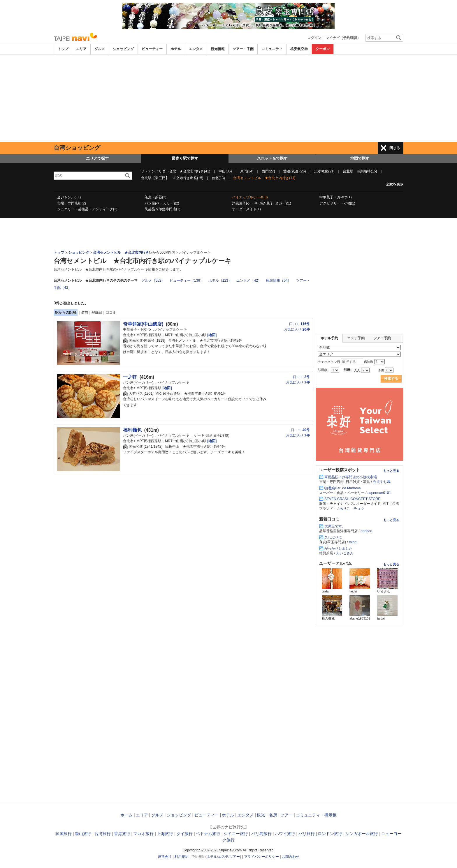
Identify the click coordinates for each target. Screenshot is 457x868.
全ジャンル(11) (69, 197)
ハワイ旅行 (285, 834)
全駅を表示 (395, 184)
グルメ (100, 49)
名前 (85, 313)
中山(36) (225, 171)
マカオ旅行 (143, 834)
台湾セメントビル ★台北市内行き (121, 253)
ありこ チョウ (352, 509)
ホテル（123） (220, 280)
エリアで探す (97, 158)
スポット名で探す (272, 158)
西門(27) (268, 171)
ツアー (286, 815)
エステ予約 (356, 338)
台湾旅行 (103, 834)
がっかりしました (338, 548)
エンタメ (196, 49)
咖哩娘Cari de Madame (343, 488)
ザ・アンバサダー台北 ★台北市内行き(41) (176, 171)
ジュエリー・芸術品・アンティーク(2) (87, 209)
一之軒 (130, 377)
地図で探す (360, 158)
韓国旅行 (64, 834)
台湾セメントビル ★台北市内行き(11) (264, 178)
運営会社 (165, 857)
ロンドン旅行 (330, 834)
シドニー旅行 (236, 834)
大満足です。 (335, 526)
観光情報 (218, 49)
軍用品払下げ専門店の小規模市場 (351, 477)
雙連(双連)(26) (295, 171)
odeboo (366, 531)
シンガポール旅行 (362, 834)
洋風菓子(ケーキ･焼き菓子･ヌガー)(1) (262, 203)
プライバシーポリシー (261, 857)
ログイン (314, 38)
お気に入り (297, 329)
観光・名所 (267, 815)
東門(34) (247, 171)
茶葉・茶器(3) (155, 197)
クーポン (323, 49)
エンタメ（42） (249, 280)
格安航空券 (299, 49)
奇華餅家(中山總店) (143, 324)
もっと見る (391, 471)
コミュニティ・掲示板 (316, 815)
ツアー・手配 (243, 49)
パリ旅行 (307, 834)
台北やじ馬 (382, 482)
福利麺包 (132, 430)
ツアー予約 (382, 338)
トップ (63, 49)
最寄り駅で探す (185, 158)
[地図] (211, 335)
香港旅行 (122, 834)
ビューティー (152, 49)
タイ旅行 (184, 834)
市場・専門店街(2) (72, 203)
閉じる (395, 148)
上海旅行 (165, 834)
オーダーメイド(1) (246, 209)
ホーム (126, 815)
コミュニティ (272, 49)
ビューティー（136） (187, 280)
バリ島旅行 (261, 834)
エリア (81, 49)
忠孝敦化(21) (324, 171)
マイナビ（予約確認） (343, 38)
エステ (223, 857)
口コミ (111, 313)
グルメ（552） (153, 280)
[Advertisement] (228, 98)
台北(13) (218, 178)
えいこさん (345, 553)
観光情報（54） (278, 280)
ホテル (176, 49)
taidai (353, 542)
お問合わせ (291, 857)
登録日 (97, 313)
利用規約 (182, 857)
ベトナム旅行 (208, 834)
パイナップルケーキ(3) (250, 197)
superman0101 (379, 493)
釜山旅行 (83, 834)
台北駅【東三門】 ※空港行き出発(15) (172, 178)
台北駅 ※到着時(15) (360, 171)
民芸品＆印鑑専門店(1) (162, 209)
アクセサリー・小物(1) (337, 203)
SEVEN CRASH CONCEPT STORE (352, 499)
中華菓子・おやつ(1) (336, 197)
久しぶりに (333, 537)
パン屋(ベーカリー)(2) (162, 203)
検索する (391, 379)
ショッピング (123, 49)
